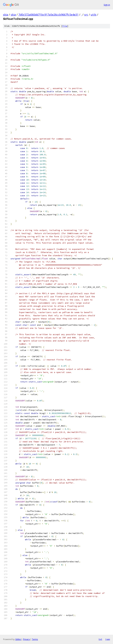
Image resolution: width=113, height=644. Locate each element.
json (108, 639)
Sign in (107, 5)
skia (6, 15)
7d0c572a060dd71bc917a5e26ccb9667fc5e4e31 (48, 15)
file (65, 26)
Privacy (26, 639)
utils (94, 15)
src (86, 15)
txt (100, 639)
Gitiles (18, 639)
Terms (35, 639)
